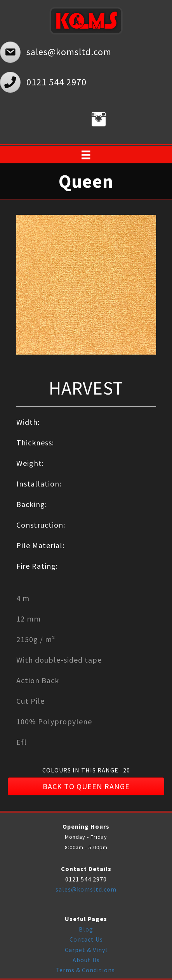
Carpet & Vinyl (86, 950)
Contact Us (86, 939)
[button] (86, 786)
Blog (86, 929)
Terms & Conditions (86, 970)
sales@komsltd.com (86, 889)
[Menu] (86, 155)
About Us (86, 960)
